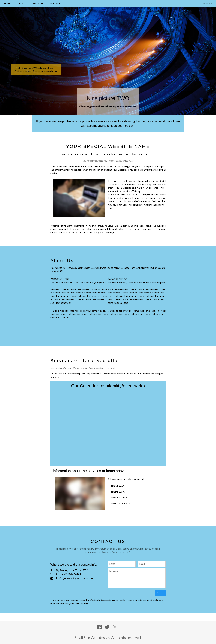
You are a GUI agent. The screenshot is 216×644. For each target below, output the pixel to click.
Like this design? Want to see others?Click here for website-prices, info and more (36, 70)
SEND (160, 593)
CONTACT (207, 3)
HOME (7, 3)
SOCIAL (55, 3)
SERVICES (38, 3)
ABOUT (22, 3)
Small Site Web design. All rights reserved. (108, 637)
